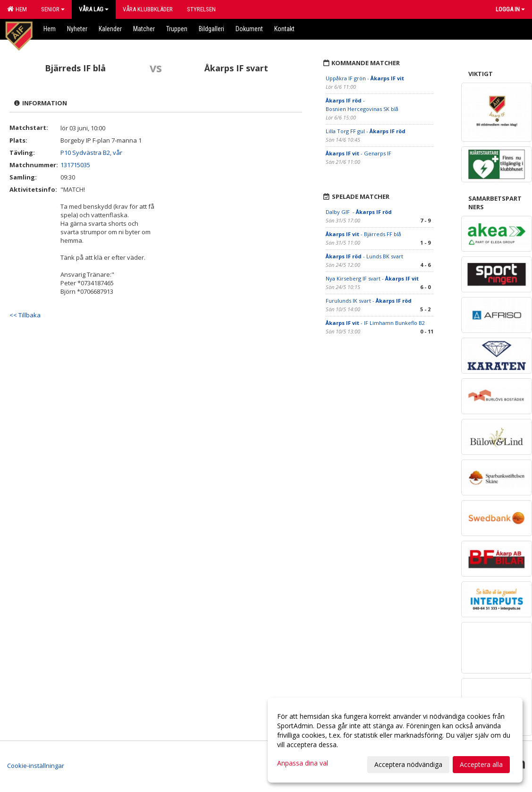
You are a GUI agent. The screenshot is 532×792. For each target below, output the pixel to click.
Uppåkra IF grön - (365, 78)
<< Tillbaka (25, 315)
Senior (53, 9)
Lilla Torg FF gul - (366, 131)
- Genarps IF (359, 153)
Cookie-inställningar (36, 766)
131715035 (75, 165)
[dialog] (395, 740)
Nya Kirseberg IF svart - (372, 278)
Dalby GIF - (359, 212)
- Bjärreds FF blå (363, 234)
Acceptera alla (481, 764)
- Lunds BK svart (364, 256)
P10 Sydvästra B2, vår (91, 153)
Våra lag (94, 9)
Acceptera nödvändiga (408, 764)
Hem (17, 9)
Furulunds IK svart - (369, 301)
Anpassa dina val (303, 763)
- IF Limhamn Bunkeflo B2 (375, 323)
